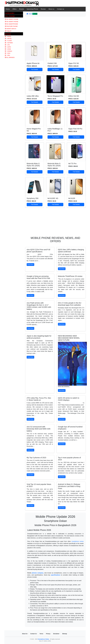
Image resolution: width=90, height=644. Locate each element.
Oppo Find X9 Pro (75, 129)
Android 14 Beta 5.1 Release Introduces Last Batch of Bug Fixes (69, 486)
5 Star (8, 41)
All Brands (10, 57)
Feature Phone (11, 26)
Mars (8, 36)
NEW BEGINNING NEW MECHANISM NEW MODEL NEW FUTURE (69, 338)
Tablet (8, 31)
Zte (7, 45)
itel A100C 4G (53, 198)
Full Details (35, 69)
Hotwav (9, 43)
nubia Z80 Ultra (33, 96)
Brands (22, 9)
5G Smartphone (11, 24)
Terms (41, 634)
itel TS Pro (72, 164)
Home (8, 9)
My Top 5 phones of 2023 (36, 458)
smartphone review (78, 541)
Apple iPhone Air (33, 63)
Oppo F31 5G (74, 63)
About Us (25, 634)
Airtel (8, 39)
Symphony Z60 (33, 198)
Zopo (8, 47)
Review (43, 9)
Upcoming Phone (32, 9)
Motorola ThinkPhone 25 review (70, 276)
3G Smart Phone (12, 19)
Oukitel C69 (52, 63)
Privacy (48, 634)
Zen (7, 55)
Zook (8, 49)
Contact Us (34, 634)
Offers (14, 9)
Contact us (61, 9)
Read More (30, 265)
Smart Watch (11, 29)
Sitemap (65, 634)
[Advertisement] (55, 30)
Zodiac (9, 51)
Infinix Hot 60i (74, 96)
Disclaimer (56, 634)
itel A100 (72, 198)
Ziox (8, 53)
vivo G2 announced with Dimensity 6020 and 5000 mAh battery (39, 429)
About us (51, 9)
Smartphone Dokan (44, 639)
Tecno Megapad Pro (55, 96)
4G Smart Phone (12, 22)
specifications (56, 575)
